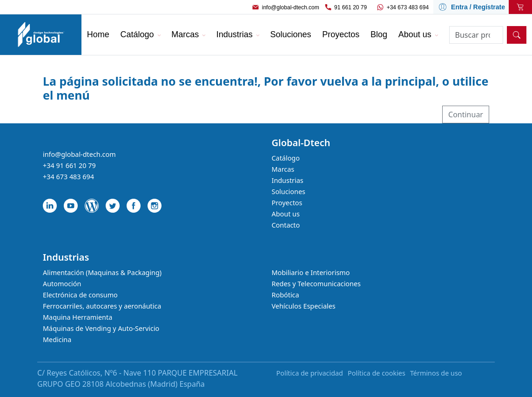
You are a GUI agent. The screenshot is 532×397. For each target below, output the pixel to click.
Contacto (286, 225)
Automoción (62, 284)
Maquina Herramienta (77, 317)
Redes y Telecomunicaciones (316, 284)
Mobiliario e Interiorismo (311, 273)
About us (286, 214)
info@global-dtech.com (291, 7)
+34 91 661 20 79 (69, 165)
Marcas (283, 169)
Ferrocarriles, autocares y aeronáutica (102, 306)
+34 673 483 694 (408, 7)
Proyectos (287, 203)
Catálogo (286, 158)
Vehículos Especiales (304, 306)
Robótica (286, 295)
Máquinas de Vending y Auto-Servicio (101, 328)
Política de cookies (377, 373)
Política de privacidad (310, 373)
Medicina (57, 340)
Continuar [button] (466, 114)
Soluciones (289, 192)
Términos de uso (436, 373)
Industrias (288, 180)
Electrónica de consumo (80, 295)
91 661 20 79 (350, 7)
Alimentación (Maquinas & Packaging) (102, 273)
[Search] (476, 35)
